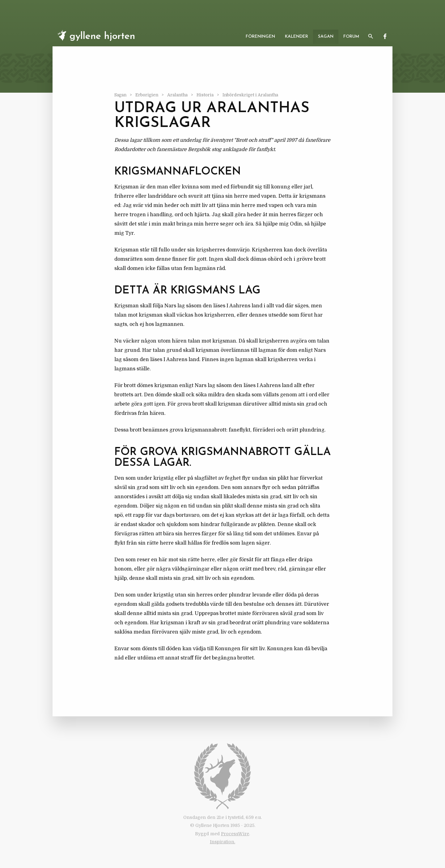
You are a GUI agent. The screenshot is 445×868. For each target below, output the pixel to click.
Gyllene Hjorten (95, 36)
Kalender (297, 37)
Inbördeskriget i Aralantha (250, 95)
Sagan (326, 37)
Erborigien (147, 95)
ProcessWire (235, 834)
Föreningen (260, 37)
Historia (206, 95)
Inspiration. (222, 842)
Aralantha (178, 95)
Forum (351, 37)
